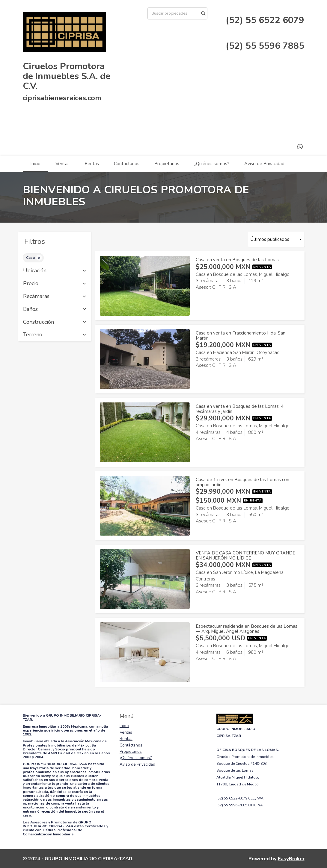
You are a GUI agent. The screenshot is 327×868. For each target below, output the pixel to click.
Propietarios (167, 164)
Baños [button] (55, 309)
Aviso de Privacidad (264, 164)
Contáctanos (127, 164)
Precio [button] (55, 284)
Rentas (92, 164)
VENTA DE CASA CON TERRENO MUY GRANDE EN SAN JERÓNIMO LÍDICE (245, 555)
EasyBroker (291, 859)
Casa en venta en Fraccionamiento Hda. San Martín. (241, 336)
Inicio (35, 164)
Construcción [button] (55, 322)
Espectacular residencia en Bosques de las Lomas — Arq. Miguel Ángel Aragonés (247, 629)
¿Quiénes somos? (212, 164)
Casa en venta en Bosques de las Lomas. (238, 260)
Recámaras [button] (55, 297)
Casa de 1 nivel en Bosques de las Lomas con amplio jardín (242, 482)
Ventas (62, 164)
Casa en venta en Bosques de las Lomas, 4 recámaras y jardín (240, 409)
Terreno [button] (55, 335)
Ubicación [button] (55, 271)
